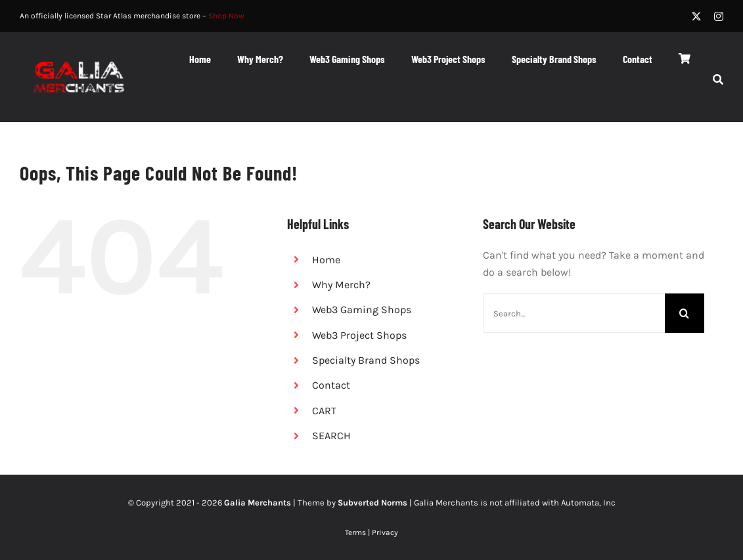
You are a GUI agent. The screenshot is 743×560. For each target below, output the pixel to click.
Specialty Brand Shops (366, 360)
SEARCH (331, 436)
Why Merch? (341, 285)
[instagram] (719, 16)
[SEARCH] (718, 81)
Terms (355, 532)
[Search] (685, 313)
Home (326, 260)
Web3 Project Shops (359, 335)
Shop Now (226, 16)
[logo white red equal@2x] (79, 58)
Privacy (385, 532)
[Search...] (574, 313)
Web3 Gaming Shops (362, 310)
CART (324, 411)
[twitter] (696, 16)
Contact (331, 385)
